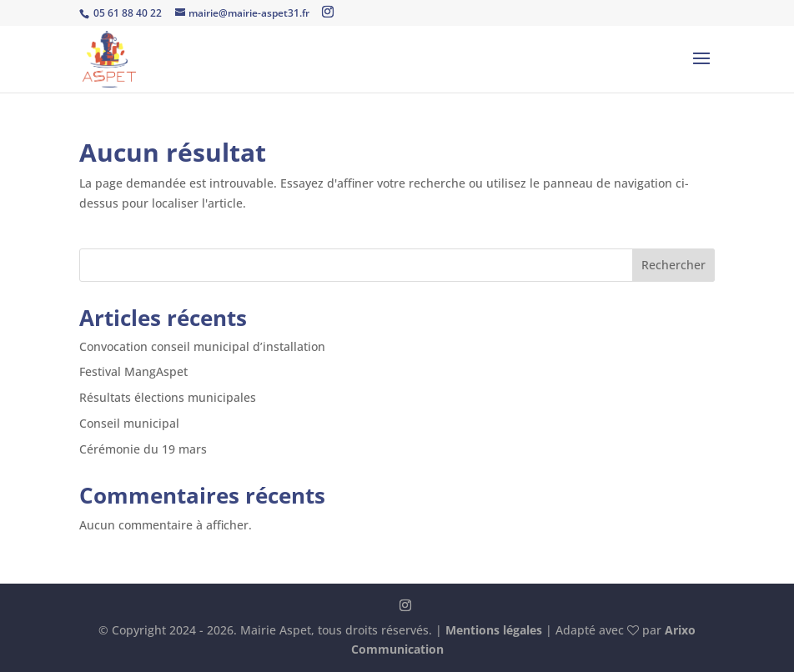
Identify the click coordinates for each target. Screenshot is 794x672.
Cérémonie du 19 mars (143, 449)
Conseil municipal (129, 423)
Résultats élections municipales (168, 397)
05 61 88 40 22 (126, 13)
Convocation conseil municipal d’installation (202, 346)
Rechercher (673, 265)
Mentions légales (494, 630)
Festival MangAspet (133, 371)
